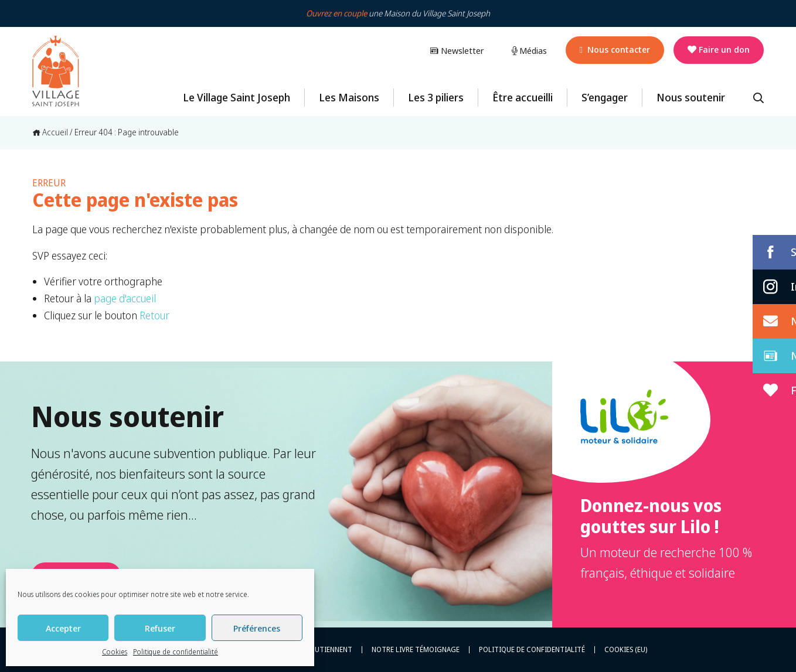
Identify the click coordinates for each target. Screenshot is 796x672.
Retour (154, 315)
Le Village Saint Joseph (237, 97)
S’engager (605, 97)
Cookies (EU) (626, 650)
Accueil (50, 132)
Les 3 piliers (436, 97)
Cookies (115, 652)
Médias (529, 50)
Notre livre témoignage (416, 650)
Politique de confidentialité (176, 652)
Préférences (257, 628)
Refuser (160, 628)
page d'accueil (125, 298)
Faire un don (719, 49)
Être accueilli (523, 97)
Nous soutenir (691, 97)
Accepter (63, 628)
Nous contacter (615, 49)
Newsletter (457, 50)
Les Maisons (349, 97)
